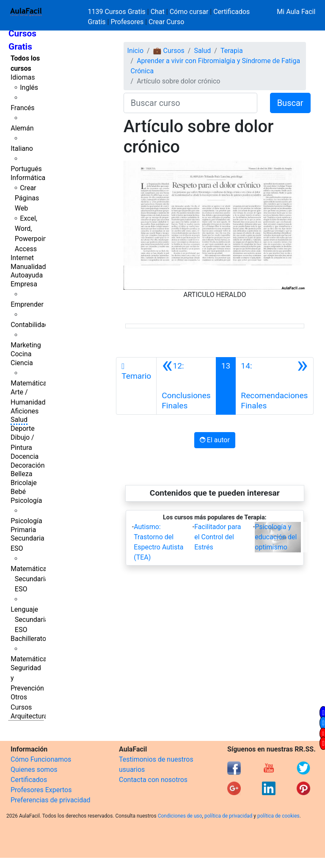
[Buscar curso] (190, 103)
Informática (28, 178)
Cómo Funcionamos (41, 759)
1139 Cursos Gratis (118, 12)
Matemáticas (30, 383)
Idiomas (23, 77)
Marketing (26, 345)
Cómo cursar (189, 12)
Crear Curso (166, 22)
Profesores (127, 22)
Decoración (28, 465)
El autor (215, 440)
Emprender (27, 304)
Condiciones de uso (180, 816)
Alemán (22, 128)
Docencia (25, 456)
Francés (22, 108)
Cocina (21, 354)
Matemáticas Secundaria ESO (30, 579)
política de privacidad (228, 816)
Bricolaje (24, 483)
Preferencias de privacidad (51, 800)
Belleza (21, 474)
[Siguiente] (274, 386)
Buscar (290, 103)
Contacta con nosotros (153, 780)
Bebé (18, 492)
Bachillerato (28, 639)
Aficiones (25, 411)
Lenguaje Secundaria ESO (29, 620)
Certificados (29, 780)
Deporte (23, 428)
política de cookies (278, 816)
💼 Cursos (169, 51)
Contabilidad (30, 325)
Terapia (232, 51)
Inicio (135, 51)
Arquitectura (29, 716)
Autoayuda (27, 275)
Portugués (26, 169)
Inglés (29, 87)
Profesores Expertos (41, 790)
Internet (22, 258)
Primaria (23, 530)
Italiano (22, 148)
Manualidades (32, 267)
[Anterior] (186, 386)
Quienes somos (34, 770)
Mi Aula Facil (296, 12)
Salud (19, 420)
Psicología (26, 501)
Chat (158, 12)
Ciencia (22, 363)
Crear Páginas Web (27, 198)
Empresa (24, 284)
